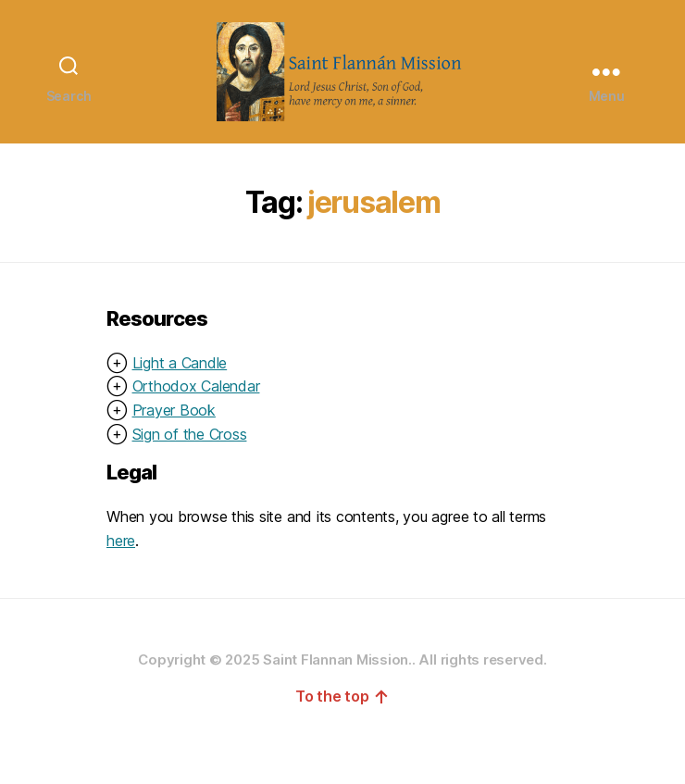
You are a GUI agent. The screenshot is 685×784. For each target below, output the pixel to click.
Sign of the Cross (190, 468)
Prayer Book (174, 444)
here (121, 575)
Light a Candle (180, 397)
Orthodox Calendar (196, 421)
